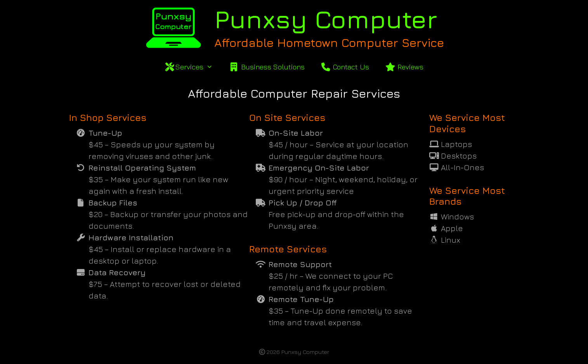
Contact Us (345, 67)
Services (193, 67)
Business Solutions (266, 67)
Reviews (404, 67)
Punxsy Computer (326, 19)
